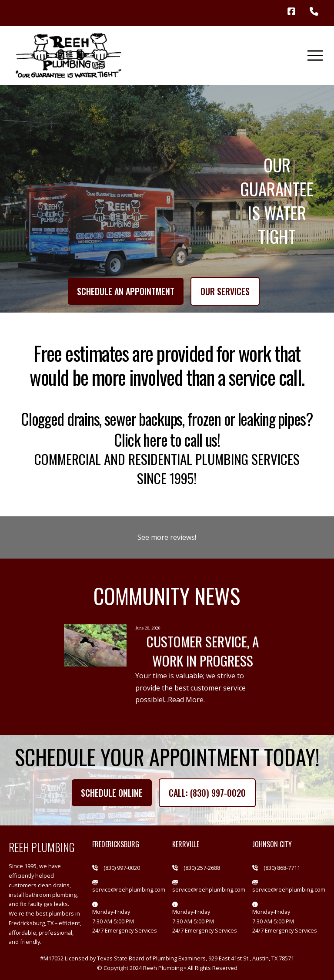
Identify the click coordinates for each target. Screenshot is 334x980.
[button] (315, 56)
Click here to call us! (167, 439)
